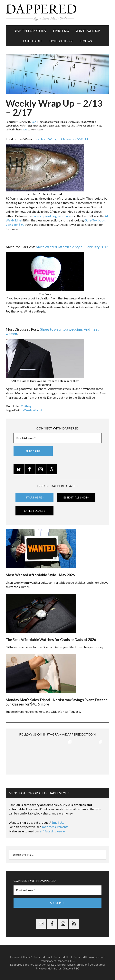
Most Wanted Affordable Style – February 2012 (72, 247)
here (25, 129)
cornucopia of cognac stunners (53, 216)
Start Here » (35, 497)
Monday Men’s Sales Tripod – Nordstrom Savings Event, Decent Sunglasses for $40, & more (56, 702)
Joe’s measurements (55, 827)
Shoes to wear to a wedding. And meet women (52, 331)
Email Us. (58, 822)
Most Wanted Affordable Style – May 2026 (40, 575)
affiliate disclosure (52, 831)
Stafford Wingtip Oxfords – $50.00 (61, 139)
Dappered (57, 13)
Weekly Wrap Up (33, 410)
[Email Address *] (57, 438)
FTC (77, 968)
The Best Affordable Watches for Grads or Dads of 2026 (51, 640)
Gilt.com (68, 968)
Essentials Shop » (77, 497)
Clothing (26, 406)
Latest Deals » (35, 511)
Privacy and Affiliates (49, 968)
